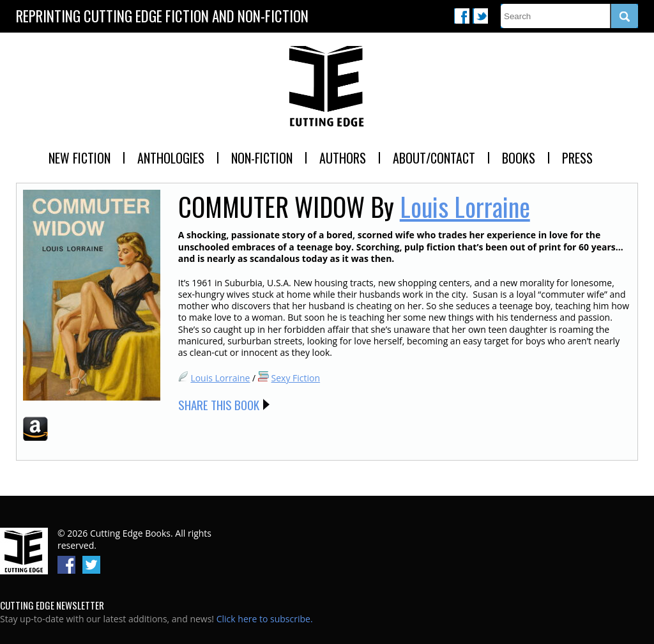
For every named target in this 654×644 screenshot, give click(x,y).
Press (577, 158)
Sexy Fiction (296, 378)
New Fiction (80, 158)
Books (519, 158)
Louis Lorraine (465, 206)
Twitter (480, 16)
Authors (343, 158)
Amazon (35, 429)
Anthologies (171, 158)
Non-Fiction (262, 158)
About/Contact (434, 158)
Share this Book (219, 404)
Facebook (462, 16)
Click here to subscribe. (265, 619)
